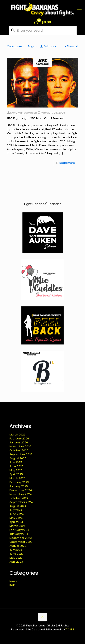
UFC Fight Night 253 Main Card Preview (35, 118)
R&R (12, 585)
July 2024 (16, 510)
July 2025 (16, 462)
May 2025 (16, 470)
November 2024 (21, 494)
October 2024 (19, 498)
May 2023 (16, 558)
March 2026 (17, 435)
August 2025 (18, 458)
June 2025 (16, 466)
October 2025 (19, 450)
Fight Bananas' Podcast (42, 204)
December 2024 (21, 490)
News (13, 581)
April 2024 (16, 522)
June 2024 (17, 514)
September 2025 (21, 454)
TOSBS (70, 629)
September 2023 (21, 542)
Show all (71, 46)
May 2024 (16, 518)
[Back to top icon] (43, 617)
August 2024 (18, 506)
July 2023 (16, 550)
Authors (48, 46)
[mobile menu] (79, 8)
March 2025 (17, 478)
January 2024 (19, 534)
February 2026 (19, 439)
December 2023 (21, 538)
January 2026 (19, 442)
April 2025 (16, 474)
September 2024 (21, 502)
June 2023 (16, 554)
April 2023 (16, 562)
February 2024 (19, 530)
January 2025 (19, 486)
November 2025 (20, 446)
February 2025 (19, 482)
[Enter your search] (43, 30)
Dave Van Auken (22, 113)
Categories (16, 46)
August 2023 (18, 546)
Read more (67, 163)
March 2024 (18, 526)
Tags (33, 46)
